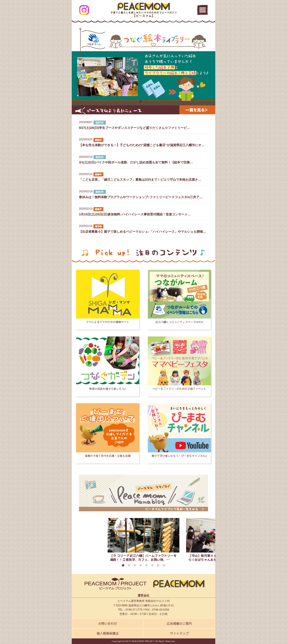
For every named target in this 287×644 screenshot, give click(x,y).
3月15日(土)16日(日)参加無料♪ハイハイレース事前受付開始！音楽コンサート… (143, 211)
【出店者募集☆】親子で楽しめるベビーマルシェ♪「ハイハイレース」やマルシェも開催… (143, 229)
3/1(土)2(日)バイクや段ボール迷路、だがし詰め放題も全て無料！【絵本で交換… (143, 160)
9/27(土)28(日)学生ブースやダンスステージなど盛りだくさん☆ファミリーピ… (143, 125)
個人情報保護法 (108, 633)
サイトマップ (179, 633)
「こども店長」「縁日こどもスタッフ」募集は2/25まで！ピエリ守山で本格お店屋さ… (143, 177)
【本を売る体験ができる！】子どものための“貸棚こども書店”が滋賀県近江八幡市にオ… (143, 142)
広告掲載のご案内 (179, 623)
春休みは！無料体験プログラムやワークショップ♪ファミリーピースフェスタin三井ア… (143, 194)
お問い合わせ (108, 623)
